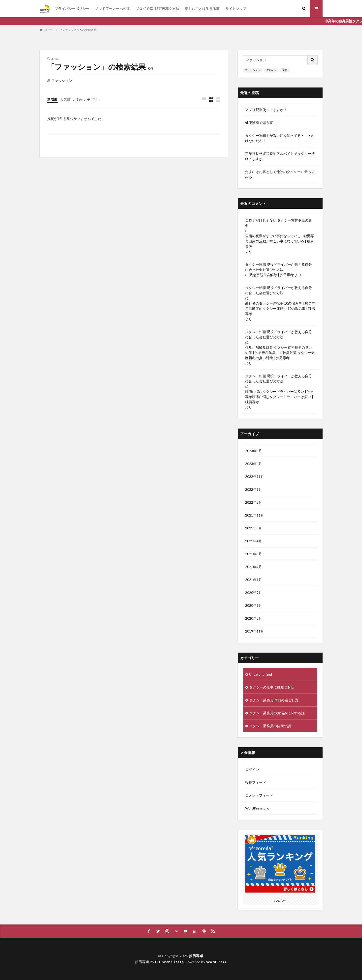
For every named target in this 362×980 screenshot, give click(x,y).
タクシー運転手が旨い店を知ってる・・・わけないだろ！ (280, 138)
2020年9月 (254, 592)
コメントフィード (259, 795)
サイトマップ (236, 9)
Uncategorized (261, 674)
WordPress (216, 962)
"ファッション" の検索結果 (78, 30)
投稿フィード (256, 782)
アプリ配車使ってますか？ (266, 110)
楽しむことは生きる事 (202, 9)
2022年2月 (254, 502)
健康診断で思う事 (259, 123)
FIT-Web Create (169, 962)
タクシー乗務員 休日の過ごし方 (274, 700)
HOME (49, 30)
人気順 (65, 100)
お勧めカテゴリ (85, 100)
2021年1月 (254, 580)
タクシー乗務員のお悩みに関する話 (277, 713)
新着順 (52, 100)
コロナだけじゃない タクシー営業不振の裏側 (279, 223)
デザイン (271, 70)
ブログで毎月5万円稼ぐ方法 (157, 9)
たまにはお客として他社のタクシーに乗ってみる (280, 174)
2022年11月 (255, 476)
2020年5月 (254, 605)
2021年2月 (254, 567)
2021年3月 (254, 554)
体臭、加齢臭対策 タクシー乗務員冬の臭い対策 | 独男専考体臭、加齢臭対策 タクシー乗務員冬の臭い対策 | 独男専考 (280, 353)
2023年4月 (254, 464)
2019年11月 (255, 631)
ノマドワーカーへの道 (112, 9)
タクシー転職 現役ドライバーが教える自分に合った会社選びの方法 (279, 267)
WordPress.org (257, 808)
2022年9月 (254, 489)
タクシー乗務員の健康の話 (270, 726)
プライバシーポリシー (72, 9)
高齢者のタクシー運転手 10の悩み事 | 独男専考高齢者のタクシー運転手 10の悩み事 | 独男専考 (280, 308)
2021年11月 (255, 515)
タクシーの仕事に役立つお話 (272, 687)
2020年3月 (254, 618)
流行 (285, 70)
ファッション (253, 70)
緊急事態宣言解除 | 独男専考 (272, 275)
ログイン (252, 769)
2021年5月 (254, 528)
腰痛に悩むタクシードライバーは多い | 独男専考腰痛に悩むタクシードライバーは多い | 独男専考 (280, 397)
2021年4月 (254, 541)
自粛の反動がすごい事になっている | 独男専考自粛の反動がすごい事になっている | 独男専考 (280, 241)
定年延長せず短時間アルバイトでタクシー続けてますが (280, 156)
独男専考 (196, 956)
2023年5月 (254, 451)
